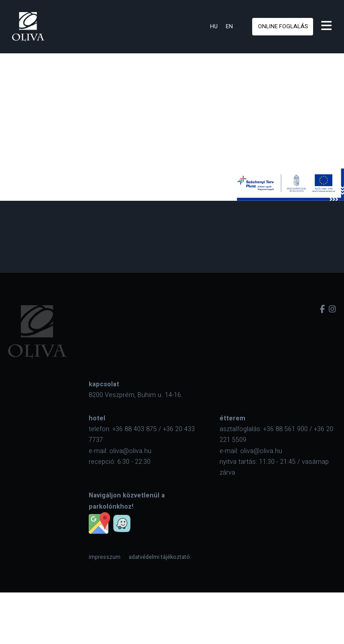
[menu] (327, 27)
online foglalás (283, 26)
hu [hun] (214, 26)
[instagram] (332, 309)
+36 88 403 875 (135, 429)
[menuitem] (105, 557)
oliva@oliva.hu (130, 451)
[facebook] (322, 309)
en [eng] (229, 26)
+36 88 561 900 (286, 429)
